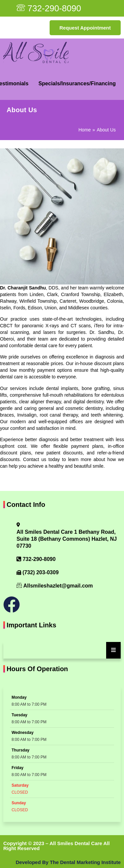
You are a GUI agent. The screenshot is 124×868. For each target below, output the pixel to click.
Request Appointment (85, 28)
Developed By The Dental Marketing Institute (68, 862)
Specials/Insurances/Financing (77, 83)
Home (84, 130)
